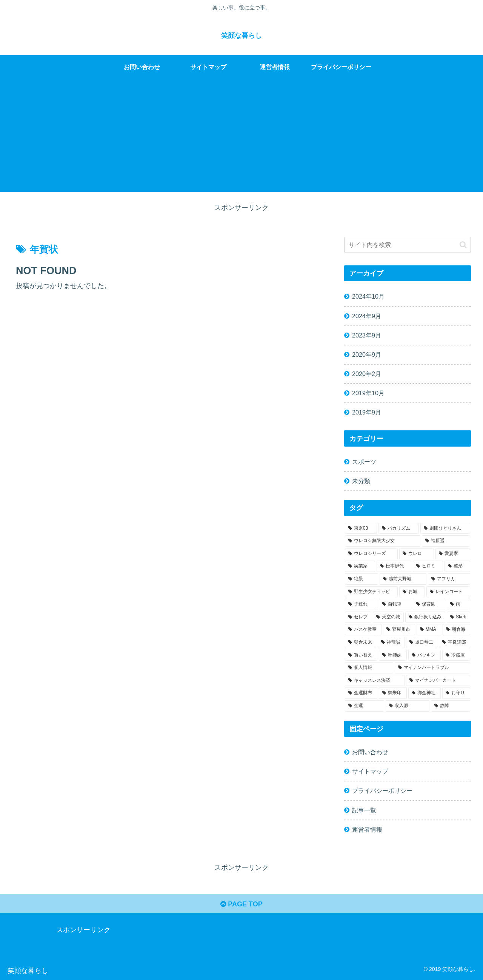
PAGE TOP (241, 904)
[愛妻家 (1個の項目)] (453, 554)
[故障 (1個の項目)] (451, 706)
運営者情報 (367, 829)
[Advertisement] (241, 139)
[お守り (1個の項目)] (456, 693)
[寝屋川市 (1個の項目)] (399, 630)
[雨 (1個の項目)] (458, 604)
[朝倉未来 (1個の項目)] (361, 643)
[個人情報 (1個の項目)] (369, 668)
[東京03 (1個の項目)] (361, 529)
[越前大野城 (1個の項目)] (403, 579)
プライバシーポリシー (382, 790)
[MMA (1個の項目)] (429, 630)
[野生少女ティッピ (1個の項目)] (371, 592)
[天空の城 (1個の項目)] (388, 617)
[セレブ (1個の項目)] (358, 617)
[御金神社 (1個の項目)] (425, 693)
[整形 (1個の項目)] (457, 566)
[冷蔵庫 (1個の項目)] (456, 655)
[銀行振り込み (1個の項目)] (425, 617)
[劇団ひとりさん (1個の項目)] (445, 529)
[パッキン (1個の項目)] (425, 655)
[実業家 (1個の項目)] (360, 566)
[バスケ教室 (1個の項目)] (363, 630)
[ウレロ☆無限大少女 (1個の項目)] (383, 541)
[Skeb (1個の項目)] (458, 617)
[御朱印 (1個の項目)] (393, 693)
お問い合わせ (370, 752)
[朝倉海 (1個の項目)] (456, 630)
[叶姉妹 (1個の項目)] (393, 655)
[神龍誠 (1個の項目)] (391, 643)
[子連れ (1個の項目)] (361, 604)
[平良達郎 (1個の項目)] (455, 643)
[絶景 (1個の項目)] (361, 579)
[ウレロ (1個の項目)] (417, 554)
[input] (408, 245)
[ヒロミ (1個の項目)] (428, 566)
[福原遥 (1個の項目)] (446, 541)
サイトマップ (370, 771)
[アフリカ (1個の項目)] (449, 579)
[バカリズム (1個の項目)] (399, 529)
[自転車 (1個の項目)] (395, 604)
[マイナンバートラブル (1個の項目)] (432, 668)
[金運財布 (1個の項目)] (361, 693)
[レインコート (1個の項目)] (448, 592)
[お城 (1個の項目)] (412, 592)
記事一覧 (364, 810)
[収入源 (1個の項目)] (408, 706)
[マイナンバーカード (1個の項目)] (438, 681)
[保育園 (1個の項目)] (429, 604)
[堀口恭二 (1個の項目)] (422, 643)
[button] (463, 245)
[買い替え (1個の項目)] (361, 655)
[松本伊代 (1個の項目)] (394, 566)
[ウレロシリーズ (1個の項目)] (371, 554)
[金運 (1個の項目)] (365, 706)
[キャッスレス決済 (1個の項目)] (375, 681)
